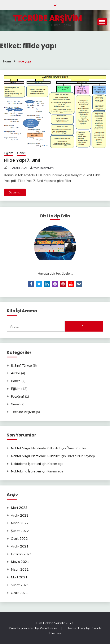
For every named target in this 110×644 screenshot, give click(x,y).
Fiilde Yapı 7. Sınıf (22, 160)
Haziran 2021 (21, 554)
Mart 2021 (19, 577)
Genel (21, 153)
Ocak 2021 (19, 593)
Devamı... (15, 192)
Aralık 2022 (20, 515)
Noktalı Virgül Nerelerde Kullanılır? (36, 448)
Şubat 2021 (20, 585)
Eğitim (9, 153)
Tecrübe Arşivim (48, 18)
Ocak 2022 (19, 538)
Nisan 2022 (20, 523)
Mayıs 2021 (20, 562)
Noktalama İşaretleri (26, 464)
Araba (16, 373)
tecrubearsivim (44, 168)
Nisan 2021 (20, 569)
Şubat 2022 (20, 531)
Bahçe (16, 381)
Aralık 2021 (20, 546)
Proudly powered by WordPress (33, 628)
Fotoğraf (17, 396)
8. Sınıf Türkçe (21, 365)
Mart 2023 (19, 508)
